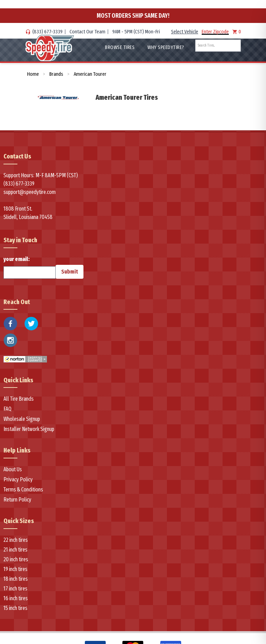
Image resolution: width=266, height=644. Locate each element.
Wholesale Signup (22, 419)
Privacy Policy (18, 479)
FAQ (7, 409)
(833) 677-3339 (47, 32)
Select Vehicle (185, 32)
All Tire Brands (19, 399)
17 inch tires (15, 589)
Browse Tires (120, 47)
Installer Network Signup (29, 429)
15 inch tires (15, 608)
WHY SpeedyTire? (166, 47)
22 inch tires (16, 540)
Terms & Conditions (23, 490)
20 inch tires (16, 559)
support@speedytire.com (30, 192)
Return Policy (17, 500)
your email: (30, 267)
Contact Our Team (87, 32)
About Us (13, 469)
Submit (70, 272)
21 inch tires (15, 550)
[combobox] (218, 46)
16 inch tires (16, 598)
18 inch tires (16, 579)
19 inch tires (15, 569)
